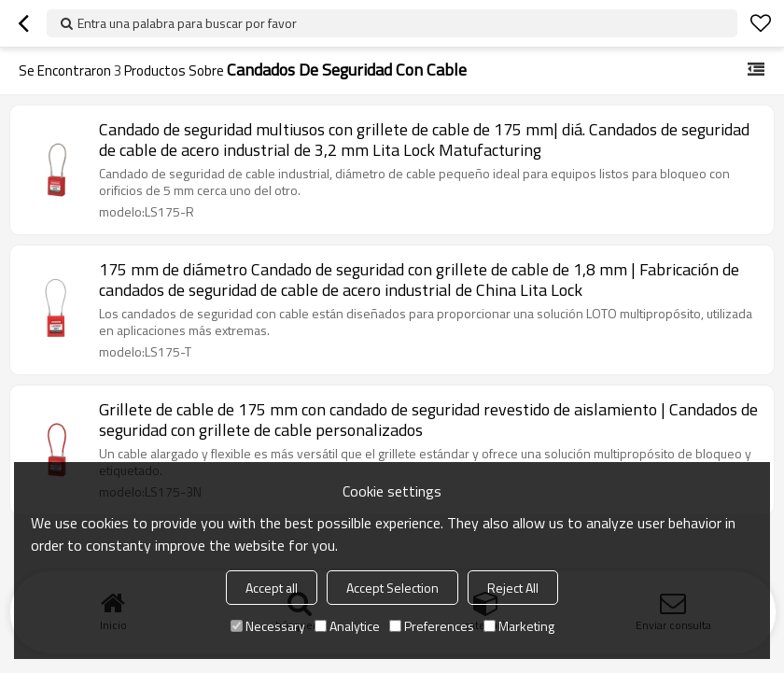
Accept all (272, 588)
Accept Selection (392, 588)
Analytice (347, 626)
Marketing (519, 626)
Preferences (432, 626)
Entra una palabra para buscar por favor (187, 23)
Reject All (513, 588)
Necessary (268, 626)
